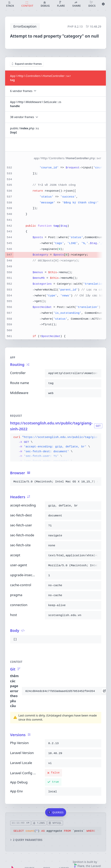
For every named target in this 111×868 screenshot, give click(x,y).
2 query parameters (26, 840)
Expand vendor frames (27, 64)
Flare (79, 866)
